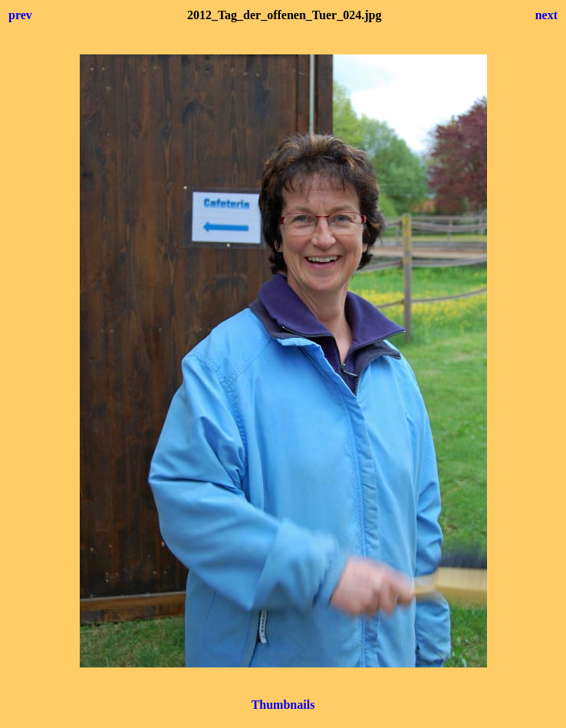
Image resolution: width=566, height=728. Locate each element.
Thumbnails (283, 705)
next (546, 15)
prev (20, 15)
